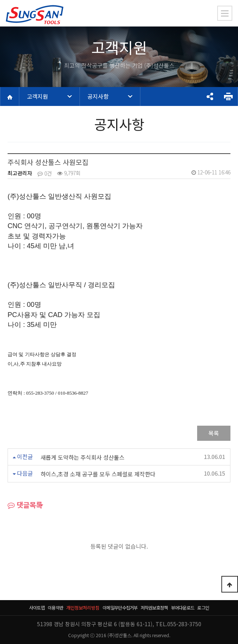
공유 (210, 96)
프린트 (228, 96)
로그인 (203, 607)
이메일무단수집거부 (120, 607)
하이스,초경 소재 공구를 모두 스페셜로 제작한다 (98, 474)
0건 (45, 173)
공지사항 (98, 96)
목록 (214, 433)
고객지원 (37, 96)
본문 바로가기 (0, 0)
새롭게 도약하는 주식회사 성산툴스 (82, 457)
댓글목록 (25, 506)
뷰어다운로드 (183, 607)
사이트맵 (37, 607)
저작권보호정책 (154, 607)
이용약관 (55, 607)
